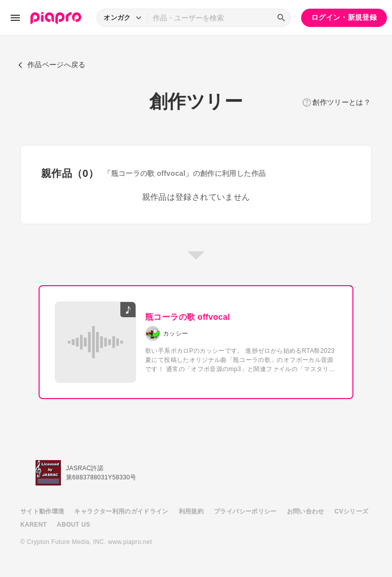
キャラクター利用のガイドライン (121, 511)
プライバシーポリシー (245, 511)
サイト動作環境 (42, 511)
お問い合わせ (306, 511)
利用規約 (191, 511)
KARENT (34, 525)
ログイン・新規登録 (344, 17)
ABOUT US (73, 525)
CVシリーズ (352, 511)
